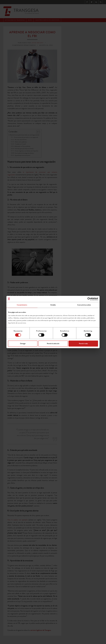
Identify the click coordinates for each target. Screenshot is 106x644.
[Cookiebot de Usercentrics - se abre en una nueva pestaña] (89, 299)
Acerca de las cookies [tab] (84, 305)
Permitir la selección (53, 344)
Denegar (23, 344)
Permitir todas (83, 344)
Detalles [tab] (53, 305)
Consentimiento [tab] (22, 305)
